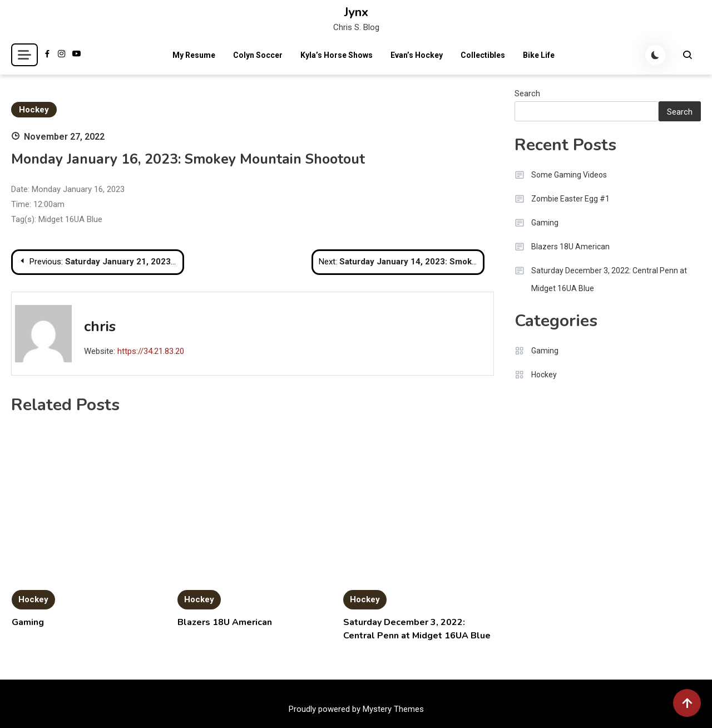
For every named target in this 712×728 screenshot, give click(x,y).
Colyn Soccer (258, 55)
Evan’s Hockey (417, 55)
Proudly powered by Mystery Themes (356, 709)
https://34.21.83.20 (151, 351)
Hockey (34, 110)
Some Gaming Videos (569, 175)
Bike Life (539, 55)
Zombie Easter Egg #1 (570, 199)
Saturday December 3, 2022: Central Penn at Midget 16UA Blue (609, 279)
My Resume (194, 55)
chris (100, 326)
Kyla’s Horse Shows (337, 55)
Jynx (356, 12)
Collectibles (483, 55)
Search (527, 94)
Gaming (28, 622)
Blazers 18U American (225, 622)
